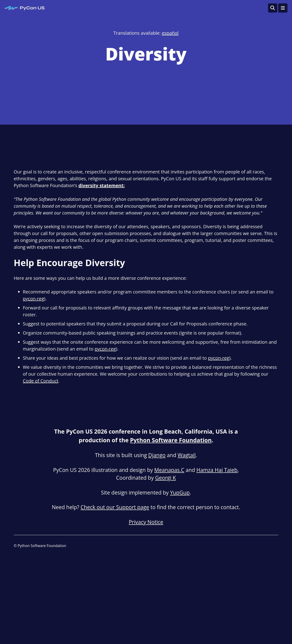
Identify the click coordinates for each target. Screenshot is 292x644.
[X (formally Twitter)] (275, 546)
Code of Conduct (40, 381)
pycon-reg (33, 299)
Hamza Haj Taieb (217, 470)
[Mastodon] (265, 546)
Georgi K (166, 478)
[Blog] (245, 546)
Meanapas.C (169, 470)
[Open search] (273, 8)
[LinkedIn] (255, 546)
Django (157, 455)
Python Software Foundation (171, 440)
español (170, 33)
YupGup (180, 492)
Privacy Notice (146, 522)
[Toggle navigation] (283, 8)
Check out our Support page (115, 507)
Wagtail (186, 455)
